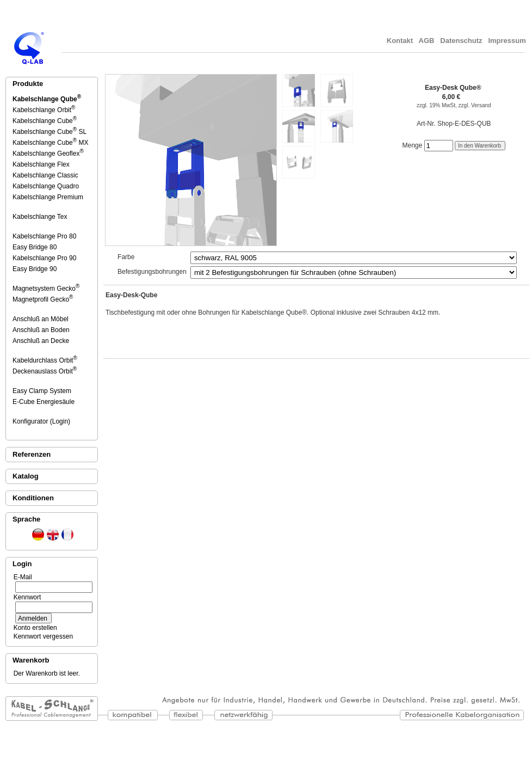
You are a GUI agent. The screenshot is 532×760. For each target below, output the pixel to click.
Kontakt (400, 41)
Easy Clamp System (43, 391)
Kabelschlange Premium (49, 197)
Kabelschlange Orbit (44, 110)
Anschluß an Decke (42, 341)
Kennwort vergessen (41, 636)
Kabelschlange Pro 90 (45, 258)
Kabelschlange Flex (42, 164)
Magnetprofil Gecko (43, 299)
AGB (426, 41)
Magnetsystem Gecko (46, 289)
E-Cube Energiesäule (44, 402)
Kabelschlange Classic (46, 175)
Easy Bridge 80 (35, 247)
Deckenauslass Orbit (45, 371)
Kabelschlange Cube (45, 121)
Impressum (508, 41)
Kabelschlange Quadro (47, 186)
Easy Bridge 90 (35, 269)
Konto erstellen (33, 628)
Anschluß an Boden (42, 330)
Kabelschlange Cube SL (50, 132)
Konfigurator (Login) (42, 421)
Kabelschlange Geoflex (48, 154)
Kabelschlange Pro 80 (45, 236)
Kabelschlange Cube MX (50, 143)
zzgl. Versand (475, 105)
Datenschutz (462, 41)
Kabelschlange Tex (41, 217)
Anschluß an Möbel (41, 319)
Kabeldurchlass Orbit (45, 360)
